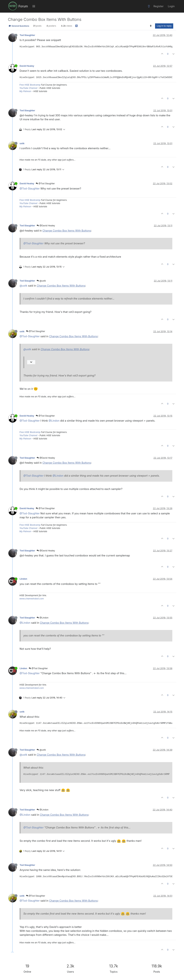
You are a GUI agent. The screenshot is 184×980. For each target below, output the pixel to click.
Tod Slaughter (27, 35)
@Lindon (54, 421)
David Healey (27, 66)
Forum (23, 6)
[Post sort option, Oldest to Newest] (151, 26)
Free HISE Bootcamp (30, 85)
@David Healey (46, 226)
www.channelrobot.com (32, 599)
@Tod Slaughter (45, 183)
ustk (22, 143)
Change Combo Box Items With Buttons (67, 231)
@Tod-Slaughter (30, 189)
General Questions (19, 26)
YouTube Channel (28, 88)
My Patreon (25, 91)
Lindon (23, 579)
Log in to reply (164, 26)
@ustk (41, 281)
